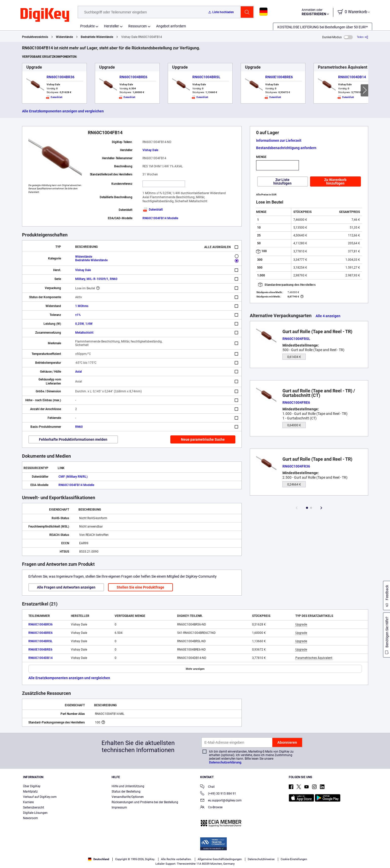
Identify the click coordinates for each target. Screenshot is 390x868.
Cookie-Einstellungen (294, 859)
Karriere (28, 802)
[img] (45, 15)
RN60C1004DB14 (352, 77)
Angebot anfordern (171, 26)
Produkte (87, 26)
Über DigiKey (32, 786)
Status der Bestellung (126, 792)
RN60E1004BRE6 (279, 77)
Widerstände (64, 37)
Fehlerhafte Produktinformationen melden (73, 439)
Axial (78, 372)
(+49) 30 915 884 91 (218, 794)
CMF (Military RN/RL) (73, 477)
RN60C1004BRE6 (133, 77)
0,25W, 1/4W (84, 324)
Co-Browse (211, 808)
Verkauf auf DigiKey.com (40, 797)
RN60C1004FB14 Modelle (160, 218)
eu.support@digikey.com (221, 801)
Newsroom (30, 818)
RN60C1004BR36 (60, 77)
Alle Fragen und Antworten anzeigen (66, 587)
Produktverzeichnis (35, 37)
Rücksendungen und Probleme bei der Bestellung (145, 802)
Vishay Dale (150, 150)
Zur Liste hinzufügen (282, 181)
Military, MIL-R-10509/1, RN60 (96, 279)
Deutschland (99, 859)
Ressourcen (138, 26)
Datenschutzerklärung (225, 762)
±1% (78, 315)
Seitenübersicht (34, 808)
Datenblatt (153, 210)
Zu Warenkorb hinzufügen (335, 181)
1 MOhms (82, 306)
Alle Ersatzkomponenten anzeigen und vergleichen (63, 111)
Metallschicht (84, 333)
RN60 (79, 427)
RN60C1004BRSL (206, 77)
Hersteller (111, 26)
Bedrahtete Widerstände (97, 37)
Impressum (119, 808)
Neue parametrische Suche (203, 439)
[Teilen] (362, 37)
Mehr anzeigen (195, 669)
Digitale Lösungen (35, 813)
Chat (207, 787)
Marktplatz (30, 792)
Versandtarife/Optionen (128, 797)
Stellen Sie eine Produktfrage (140, 587)
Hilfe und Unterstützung (128, 786)
